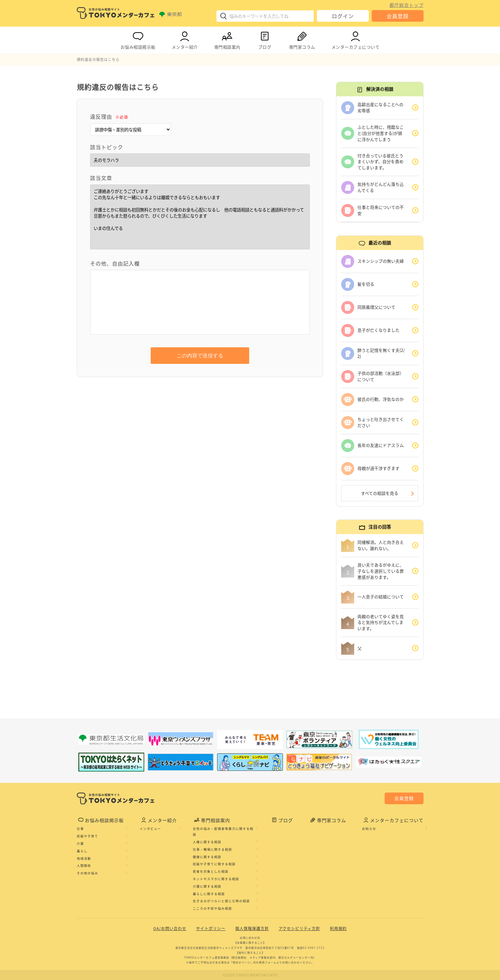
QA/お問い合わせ (170, 929)
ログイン (343, 16)
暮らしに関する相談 (209, 894)
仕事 (80, 829)
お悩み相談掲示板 (138, 39)
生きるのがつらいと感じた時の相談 (221, 901)
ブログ (265, 39)
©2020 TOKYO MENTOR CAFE (250, 975)
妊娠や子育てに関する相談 (214, 864)
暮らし (82, 851)
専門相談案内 (227, 39)
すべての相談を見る (380, 493)
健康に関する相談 (207, 857)
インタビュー (150, 829)
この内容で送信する (200, 356)
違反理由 (109, 116)
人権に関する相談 (207, 842)
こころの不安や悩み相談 (212, 909)
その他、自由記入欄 (115, 263)
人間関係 (84, 866)
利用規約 (338, 929)
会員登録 (398, 16)
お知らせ (369, 829)
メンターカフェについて (356, 39)
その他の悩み (87, 873)
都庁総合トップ (407, 5)
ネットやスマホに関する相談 (216, 879)
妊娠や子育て (87, 836)
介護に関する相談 (207, 887)
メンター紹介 (185, 39)
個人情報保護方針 (252, 929)
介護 (80, 844)
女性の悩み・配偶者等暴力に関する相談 (223, 832)
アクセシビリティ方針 (299, 929)
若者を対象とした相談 (211, 872)
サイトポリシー (211, 929)
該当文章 (101, 178)
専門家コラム (302, 39)
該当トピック (107, 147)
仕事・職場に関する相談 (212, 850)
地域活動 (84, 858)
